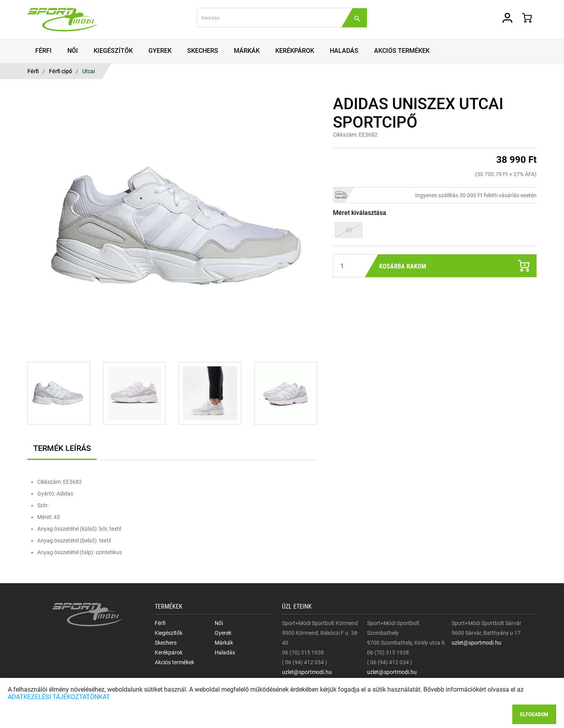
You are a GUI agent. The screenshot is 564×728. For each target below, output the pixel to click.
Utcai (89, 71)
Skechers (166, 643)
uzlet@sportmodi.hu (307, 672)
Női (219, 623)
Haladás (225, 652)
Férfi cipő (61, 71)
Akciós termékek (174, 662)
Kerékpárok (169, 652)
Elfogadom (534, 714)
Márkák (224, 643)
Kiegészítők (169, 633)
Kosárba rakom (454, 266)
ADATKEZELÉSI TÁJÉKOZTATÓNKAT (59, 697)
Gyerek (223, 633)
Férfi (33, 71)
